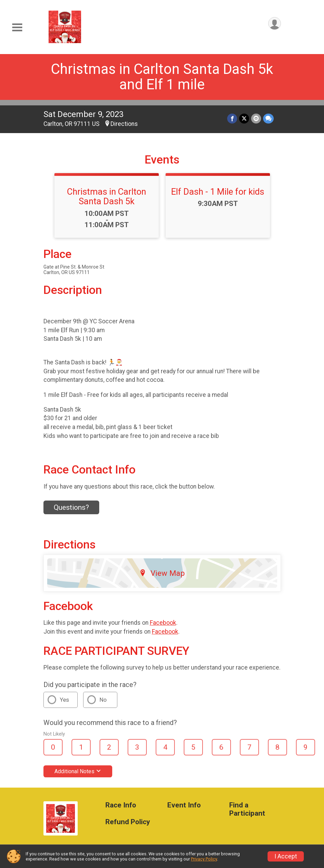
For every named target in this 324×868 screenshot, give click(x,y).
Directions (124, 124)
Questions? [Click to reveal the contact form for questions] (71, 507)
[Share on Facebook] (232, 119)
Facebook (163, 623)
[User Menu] (275, 23)
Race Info (121, 805)
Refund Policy (128, 822)
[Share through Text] (268, 119)
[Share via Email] (256, 119)
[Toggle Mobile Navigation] (17, 28)
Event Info (184, 805)
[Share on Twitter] (244, 119)
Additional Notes (78, 771)
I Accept (286, 856)
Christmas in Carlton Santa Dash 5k (107, 196)
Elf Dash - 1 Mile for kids (218, 192)
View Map (162, 573)
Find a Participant (247, 809)
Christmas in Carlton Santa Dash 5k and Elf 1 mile (162, 77)
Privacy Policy (204, 859)
